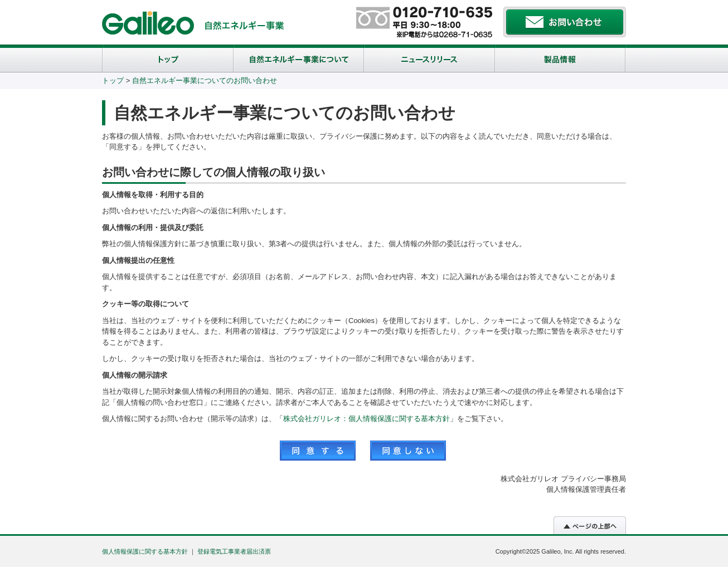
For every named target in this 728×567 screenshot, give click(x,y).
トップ (168, 58)
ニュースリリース (429, 58)
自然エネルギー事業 (244, 26)
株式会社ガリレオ (148, 23)
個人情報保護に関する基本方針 (145, 551)
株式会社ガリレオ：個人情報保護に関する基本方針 (367, 419)
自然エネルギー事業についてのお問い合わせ (205, 80)
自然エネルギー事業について (299, 58)
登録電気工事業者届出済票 (234, 551)
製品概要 (560, 58)
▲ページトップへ (590, 525)
